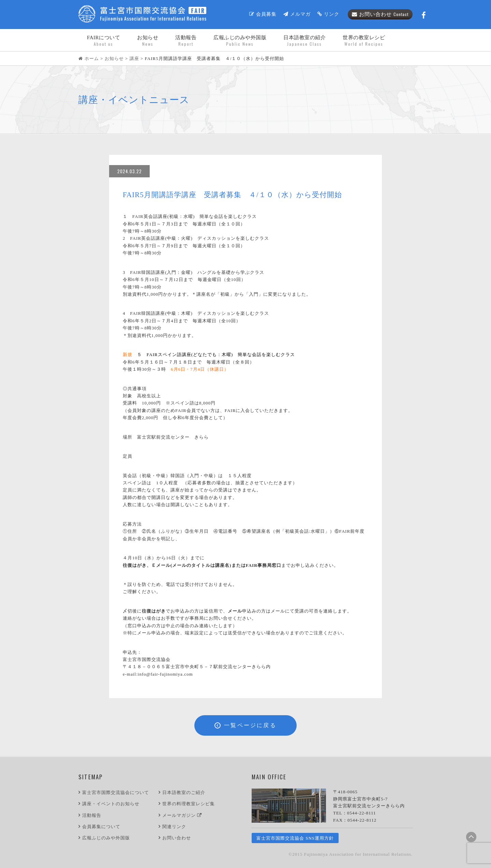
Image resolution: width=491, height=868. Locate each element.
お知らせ (148, 41)
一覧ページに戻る (245, 725)
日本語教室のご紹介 (184, 792)
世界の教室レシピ (364, 41)
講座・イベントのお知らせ (111, 804)
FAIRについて (103, 41)
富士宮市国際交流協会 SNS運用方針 (295, 838)
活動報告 (186, 41)
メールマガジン (182, 815)
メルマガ (297, 14)
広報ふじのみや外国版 (106, 838)
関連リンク (174, 827)
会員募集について (101, 827)
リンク (328, 14)
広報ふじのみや (240, 41)
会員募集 (263, 14)
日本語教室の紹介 (304, 41)
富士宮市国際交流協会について (116, 792)
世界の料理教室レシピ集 (189, 804)
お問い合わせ (380, 14)
